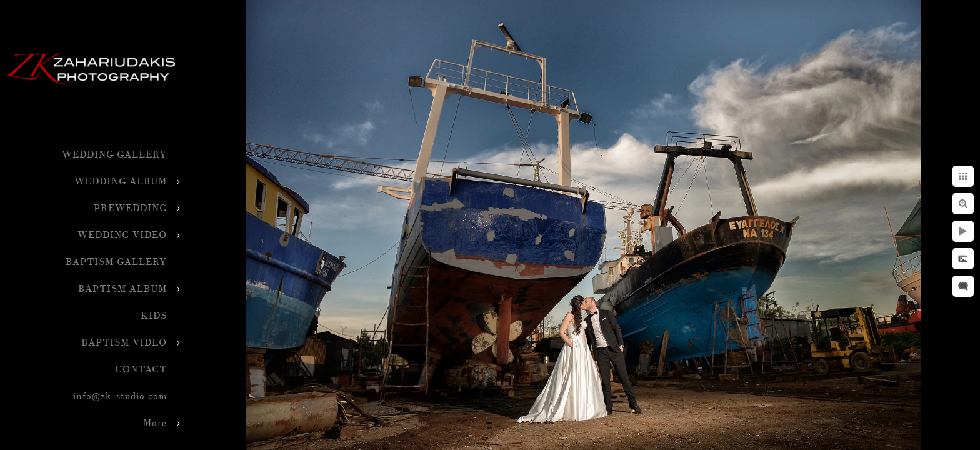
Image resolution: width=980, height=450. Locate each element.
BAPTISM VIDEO (124, 343)
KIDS (154, 316)
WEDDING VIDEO (122, 235)
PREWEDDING (130, 208)
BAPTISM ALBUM (122, 289)
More (155, 423)
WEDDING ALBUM (121, 182)
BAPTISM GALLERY (116, 262)
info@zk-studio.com (120, 397)
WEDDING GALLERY (114, 155)
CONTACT (141, 370)
